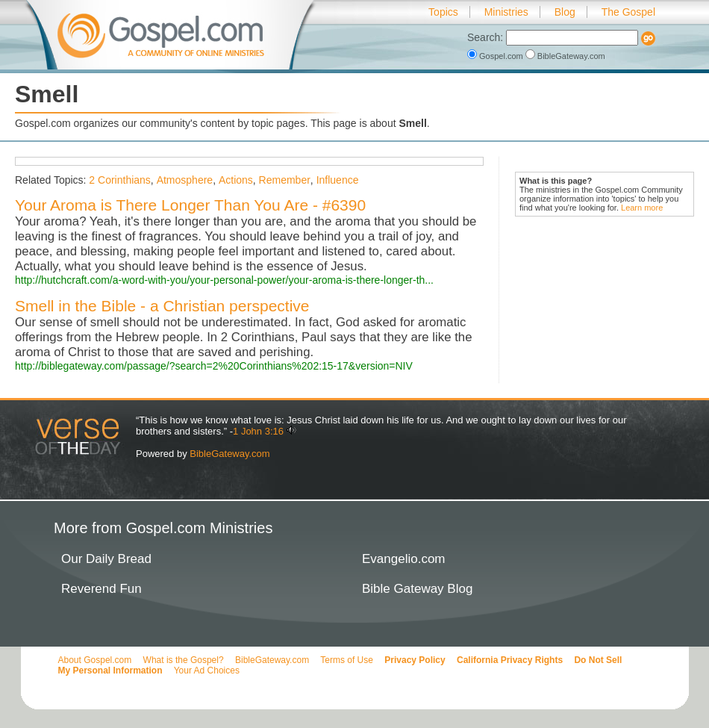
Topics (443, 12)
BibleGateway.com (565, 56)
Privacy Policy (415, 660)
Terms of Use (347, 660)
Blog (565, 12)
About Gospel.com (95, 660)
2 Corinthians (120, 180)
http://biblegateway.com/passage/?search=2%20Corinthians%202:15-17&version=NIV (214, 366)
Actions (236, 180)
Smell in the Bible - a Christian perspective (162, 306)
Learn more (642, 208)
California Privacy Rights (510, 660)
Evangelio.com (404, 559)
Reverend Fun (101, 589)
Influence (338, 180)
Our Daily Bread (106, 559)
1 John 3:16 (258, 431)
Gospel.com (496, 56)
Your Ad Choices (207, 671)
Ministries (506, 12)
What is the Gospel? (184, 660)
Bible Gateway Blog (417, 589)
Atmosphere (185, 180)
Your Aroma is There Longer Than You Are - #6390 (190, 205)
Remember (285, 180)
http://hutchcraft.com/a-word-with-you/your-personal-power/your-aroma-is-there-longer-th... (224, 280)
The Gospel (628, 12)
